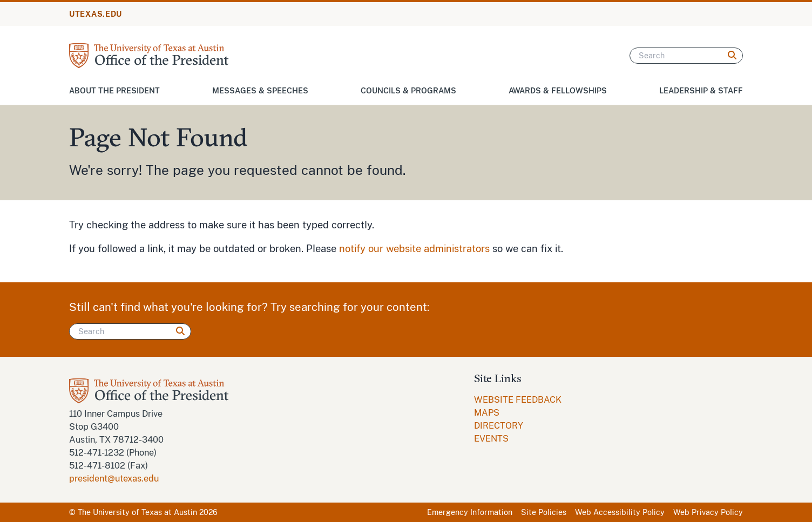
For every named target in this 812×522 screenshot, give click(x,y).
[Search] (686, 56)
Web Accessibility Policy (620, 512)
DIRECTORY (499, 426)
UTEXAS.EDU (96, 14)
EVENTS (491, 439)
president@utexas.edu (114, 479)
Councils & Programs (408, 91)
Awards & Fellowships (558, 91)
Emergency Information (470, 512)
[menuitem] (518, 400)
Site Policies (544, 512)
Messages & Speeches (260, 91)
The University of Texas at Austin (137, 512)
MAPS (487, 413)
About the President (114, 91)
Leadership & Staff (701, 91)
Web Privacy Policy (708, 512)
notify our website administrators (414, 249)
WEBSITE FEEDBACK (518, 400)
